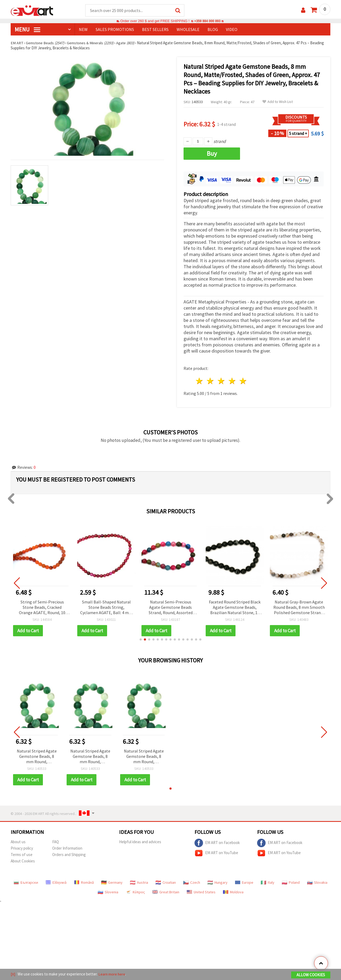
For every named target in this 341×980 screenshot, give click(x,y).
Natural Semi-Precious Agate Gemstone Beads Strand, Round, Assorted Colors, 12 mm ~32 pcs (171, 608)
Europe (244, 883)
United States (201, 892)
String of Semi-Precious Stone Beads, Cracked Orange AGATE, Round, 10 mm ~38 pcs (42, 608)
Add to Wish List (278, 102)
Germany (112, 883)
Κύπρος (135, 892)
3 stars (222, 381)
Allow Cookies (311, 975)
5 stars (243, 381)
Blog (213, 30)
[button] (141, 640)
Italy (268, 883)
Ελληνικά (56, 883)
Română (84, 883)
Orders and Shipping (69, 855)
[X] (13, 974)
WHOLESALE (188, 30)
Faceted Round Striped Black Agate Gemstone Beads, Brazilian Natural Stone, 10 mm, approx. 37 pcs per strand (235, 608)
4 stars (232, 381)
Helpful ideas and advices (140, 842)
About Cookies (23, 861)
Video (232, 30)
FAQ (56, 842)
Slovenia (108, 892)
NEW (83, 30)
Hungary (218, 883)
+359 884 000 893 (207, 21)
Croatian (166, 883)
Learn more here (112, 974)
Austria (139, 883)
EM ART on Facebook (217, 843)
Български (26, 883)
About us (18, 842)
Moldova (233, 892)
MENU (27, 30)
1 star (200, 381)
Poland (291, 883)
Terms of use (22, 855)
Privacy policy (22, 848)
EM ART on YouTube (216, 853)
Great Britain (166, 892)
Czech (192, 883)
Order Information (67, 848)
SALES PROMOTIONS (115, 30)
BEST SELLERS (155, 30)
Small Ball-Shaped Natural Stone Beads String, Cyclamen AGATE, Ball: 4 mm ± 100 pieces (106, 608)
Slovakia (317, 883)
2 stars (211, 381)
